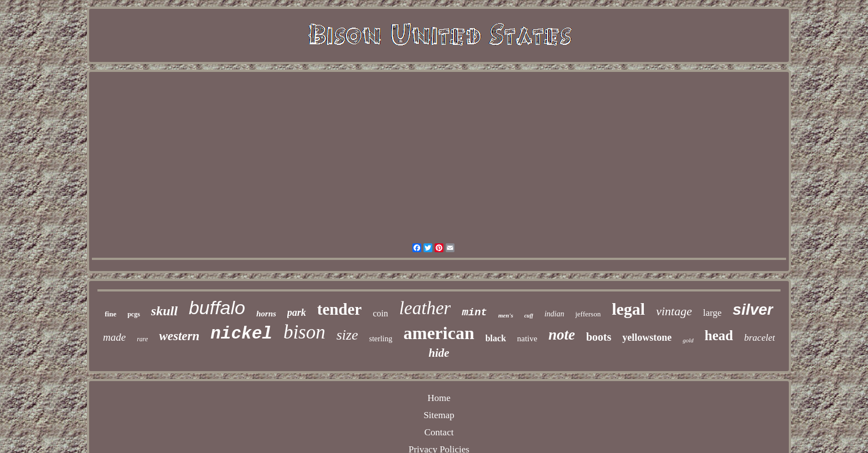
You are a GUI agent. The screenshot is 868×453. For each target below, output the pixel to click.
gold (688, 340)
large (712, 313)
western (179, 336)
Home (439, 398)
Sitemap (439, 415)
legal (628, 309)
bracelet (759, 338)
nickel (241, 334)
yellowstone (647, 337)
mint (474, 313)
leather (425, 308)
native (527, 339)
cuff (529, 316)
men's (506, 315)
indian (554, 314)
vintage (674, 311)
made (114, 337)
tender (340, 309)
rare (142, 339)
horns (266, 314)
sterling (381, 339)
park (297, 313)
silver (753, 309)
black (496, 338)
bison (304, 332)
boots (599, 337)
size (347, 335)
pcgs (134, 314)
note (562, 335)
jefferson (588, 314)
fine (110, 314)
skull (164, 311)
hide (439, 353)
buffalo (217, 308)
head (719, 335)
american (439, 333)
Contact (439, 432)
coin (380, 313)
